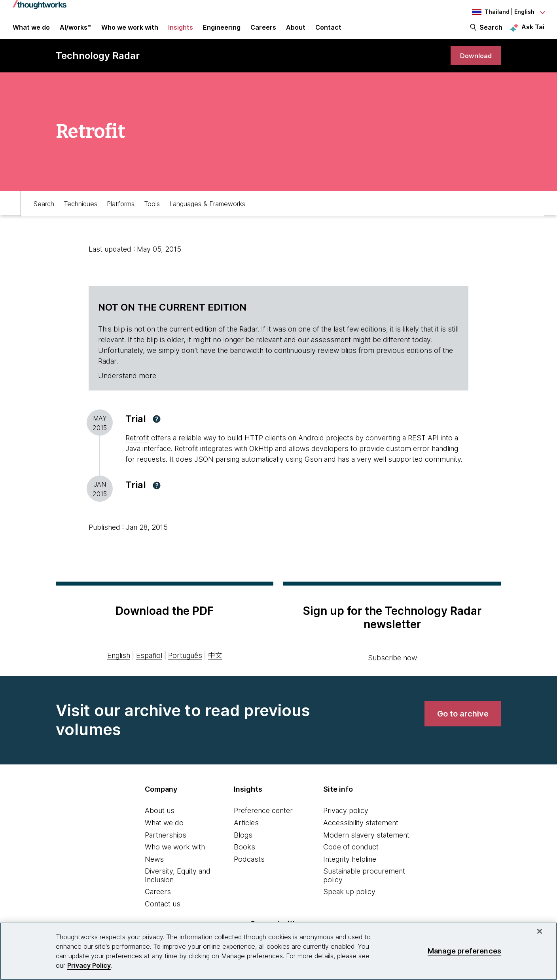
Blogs (243, 844)
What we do (164, 832)
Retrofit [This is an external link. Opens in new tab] (137, 448)
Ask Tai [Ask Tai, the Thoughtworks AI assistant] (533, 32)
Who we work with (175, 856)
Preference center (263, 820)
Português (185, 665)
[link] (474, 64)
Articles (246, 832)
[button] (157, 428)
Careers (158, 901)
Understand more (127, 385)
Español (149, 665)
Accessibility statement (361, 832)
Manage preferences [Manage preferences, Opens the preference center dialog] (464, 951)
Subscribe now (392, 668)
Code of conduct (351, 856)
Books (244, 856)
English (119, 665)
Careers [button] (263, 32)
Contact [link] (328, 32)
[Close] (540, 931)
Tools (152, 212)
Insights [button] (181, 32)
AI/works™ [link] (76, 32)
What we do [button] (31, 32)
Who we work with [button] (130, 32)
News (154, 869)
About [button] (296, 32)
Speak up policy (349, 901)
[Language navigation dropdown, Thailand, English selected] (501, 12)
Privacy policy (346, 820)
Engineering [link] (222, 32)
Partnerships (166, 844)
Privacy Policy (89, 965)
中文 (215, 665)
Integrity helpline (350, 869)
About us (160, 820)
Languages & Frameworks (207, 212)
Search (491, 32)
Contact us (163, 913)
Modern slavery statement (366, 844)
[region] (278, 951)
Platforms (121, 212)
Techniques (81, 212)
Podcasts (249, 869)
